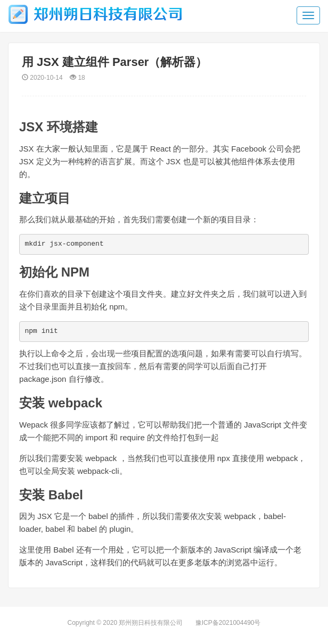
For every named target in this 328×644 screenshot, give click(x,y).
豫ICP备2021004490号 (228, 623)
